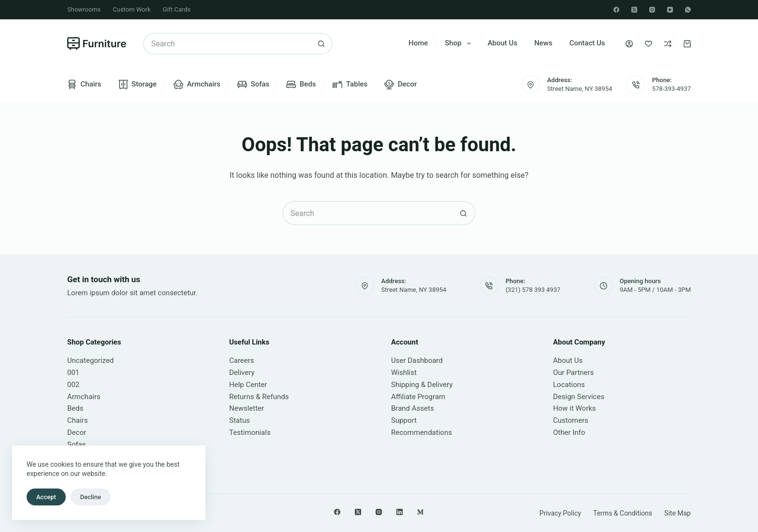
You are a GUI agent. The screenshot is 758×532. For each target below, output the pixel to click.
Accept (46, 497)
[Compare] (668, 44)
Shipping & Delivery (422, 385)
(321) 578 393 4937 (533, 290)
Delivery (242, 373)
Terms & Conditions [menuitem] (623, 513)
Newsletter (247, 408)
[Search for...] (227, 44)
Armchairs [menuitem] (197, 85)
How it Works (575, 408)
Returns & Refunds (259, 397)
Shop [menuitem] (459, 43)
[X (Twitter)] (634, 10)
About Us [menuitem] (503, 43)
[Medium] (420, 512)
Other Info (569, 432)
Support (404, 420)
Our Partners (573, 373)
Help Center (248, 385)
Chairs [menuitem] (84, 85)
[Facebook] (616, 10)
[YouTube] (670, 10)
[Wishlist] (649, 44)
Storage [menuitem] (138, 85)
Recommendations (422, 432)
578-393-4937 (671, 89)
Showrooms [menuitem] (84, 9)
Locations (569, 385)
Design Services (579, 397)
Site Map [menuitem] (678, 513)
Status (240, 420)
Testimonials (250, 432)
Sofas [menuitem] (253, 85)
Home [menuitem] (418, 43)
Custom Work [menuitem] (131, 9)
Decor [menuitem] (401, 85)
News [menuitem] (543, 43)
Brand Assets (413, 408)
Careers (242, 360)
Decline (91, 497)
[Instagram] (652, 10)
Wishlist (404, 373)
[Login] (629, 44)
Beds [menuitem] (301, 85)
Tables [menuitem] (350, 85)
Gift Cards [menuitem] (177, 9)
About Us (568, 360)
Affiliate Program (418, 397)
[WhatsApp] (688, 10)
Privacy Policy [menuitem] (560, 513)
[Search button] (322, 44)
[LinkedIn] (400, 512)
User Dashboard (417, 360)
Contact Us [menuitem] (587, 43)
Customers (571, 420)
